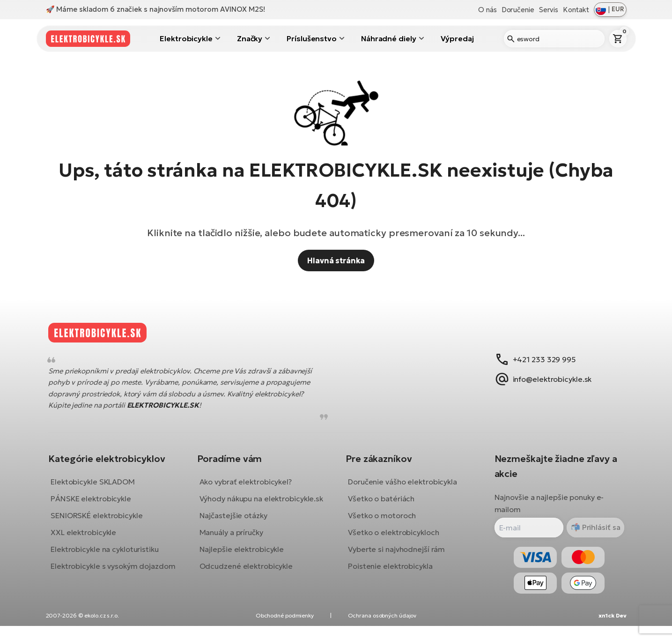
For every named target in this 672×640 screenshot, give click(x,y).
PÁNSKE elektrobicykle (98, 506)
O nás (487, 10)
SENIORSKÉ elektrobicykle (104, 522)
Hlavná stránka (336, 260)
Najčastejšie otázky (237, 535)
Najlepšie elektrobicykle (245, 568)
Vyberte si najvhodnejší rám (396, 556)
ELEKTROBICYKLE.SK (170, 413)
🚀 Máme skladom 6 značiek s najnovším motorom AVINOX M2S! (155, 9)
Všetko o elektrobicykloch (394, 539)
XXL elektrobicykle (90, 539)
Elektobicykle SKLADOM (100, 489)
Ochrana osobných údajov (382, 629)
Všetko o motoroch (382, 522)
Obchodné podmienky (285, 629)
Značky (250, 38)
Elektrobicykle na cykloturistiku (112, 556)
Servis (549, 10)
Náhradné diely (389, 38)
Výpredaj (457, 38)
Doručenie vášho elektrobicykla (402, 489)
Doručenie (518, 10)
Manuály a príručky (235, 551)
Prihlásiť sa (593, 534)
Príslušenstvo (312, 38)
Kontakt (576, 10)
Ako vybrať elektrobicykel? (249, 489)
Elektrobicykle (186, 38)
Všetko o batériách (381, 506)
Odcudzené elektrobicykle (250, 585)
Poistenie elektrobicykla (390, 573)
